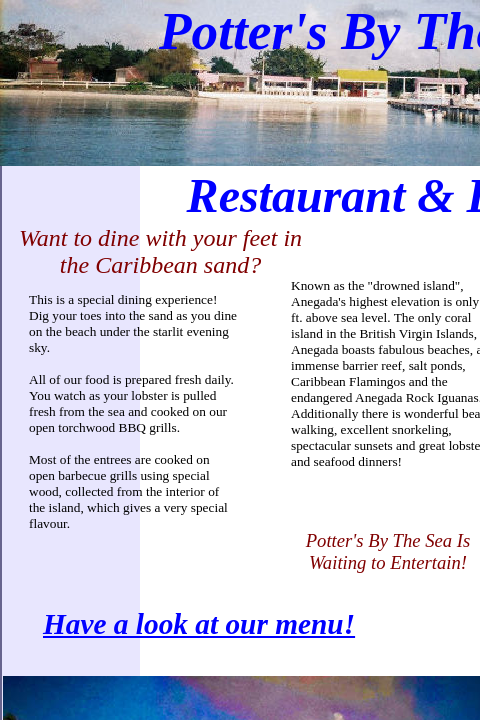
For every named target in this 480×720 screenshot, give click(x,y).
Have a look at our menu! (199, 624)
